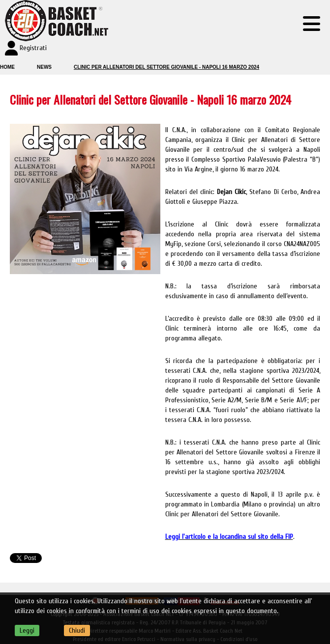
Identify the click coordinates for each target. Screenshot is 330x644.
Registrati (33, 48)
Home (7, 67)
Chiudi (77, 630)
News (44, 67)
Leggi (27, 630)
